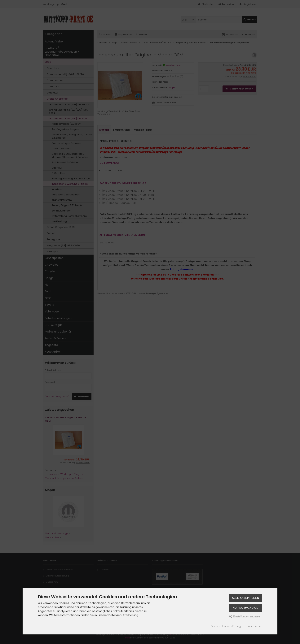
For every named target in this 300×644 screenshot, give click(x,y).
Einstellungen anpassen (245, 616)
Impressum (254, 626)
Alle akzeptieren (246, 598)
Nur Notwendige (245, 608)
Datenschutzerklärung (226, 626)
